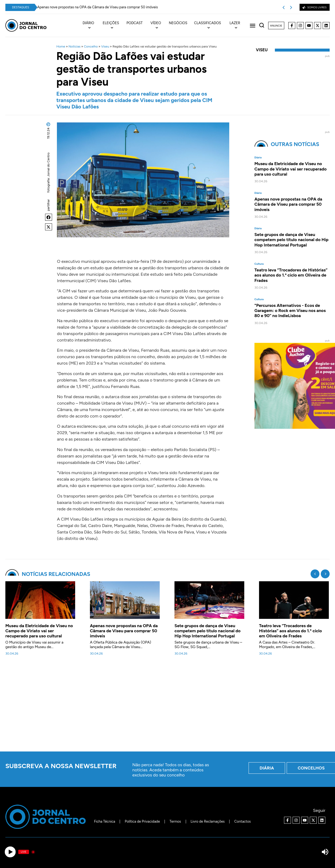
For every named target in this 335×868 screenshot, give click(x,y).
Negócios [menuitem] (178, 23)
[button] (49, 217)
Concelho (91, 46)
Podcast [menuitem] (134, 23)
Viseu (105, 46)
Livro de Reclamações (208, 821)
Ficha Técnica (105, 821)
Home (61, 46)
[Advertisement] (167, 707)
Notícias (74, 46)
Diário (258, 158)
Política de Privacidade (142, 821)
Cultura (259, 264)
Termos (175, 821)
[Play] (10, 852)
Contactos (243, 821)
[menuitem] (92, 26)
